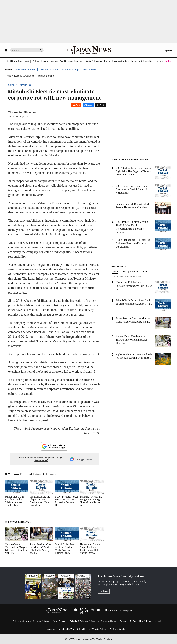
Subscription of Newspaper (119, 610)
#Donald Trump (70, 70)
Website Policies (99, 629)
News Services (75, 61)
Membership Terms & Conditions (74, 629)
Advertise (123, 629)
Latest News (11, 61)
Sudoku (169, 61)
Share (90, 105)
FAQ (112, 629)
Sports (107, 61)
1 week (124, 272)
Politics (36, 61)
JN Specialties (146, 61)
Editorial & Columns (93, 61)
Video (160, 621)
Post (78, 105)
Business (54, 61)
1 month (134, 272)
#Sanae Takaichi (49, 70)
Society (45, 61)
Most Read (24, 61)
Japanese (168, 51)
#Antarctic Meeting (26, 70)
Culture (134, 61)
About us (51, 629)
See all (144, 272)
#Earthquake (90, 70)
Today (115, 272)
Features (159, 61)
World (63, 61)
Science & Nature (121, 61)
